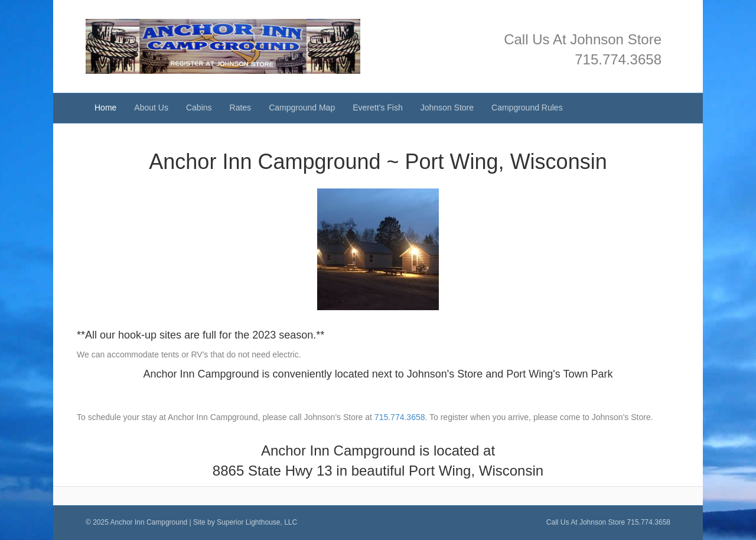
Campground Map (302, 108)
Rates (241, 108)
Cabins (199, 108)
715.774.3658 (618, 59)
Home (105, 108)
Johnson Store (447, 108)
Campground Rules (527, 108)
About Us (151, 108)
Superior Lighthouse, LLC (257, 522)
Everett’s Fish (378, 108)
